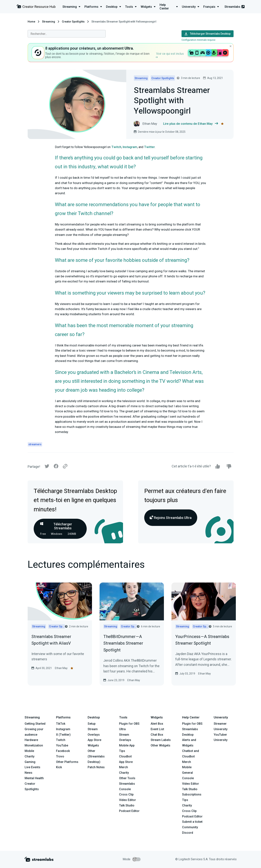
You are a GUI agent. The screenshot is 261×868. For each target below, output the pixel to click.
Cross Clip (126, 794)
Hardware (31, 740)
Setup (92, 724)
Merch (123, 767)
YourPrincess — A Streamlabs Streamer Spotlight (202, 640)
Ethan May (61, 668)
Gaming (30, 762)
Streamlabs (235, 7)
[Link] (65, 466)
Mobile (29, 751)
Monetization (34, 745)
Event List (157, 729)
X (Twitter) (63, 735)
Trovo (60, 756)
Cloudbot (125, 756)
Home (31, 22)
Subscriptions (192, 794)
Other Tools (127, 778)
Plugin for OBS (129, 724)
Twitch (116, 147)
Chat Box (157, 735)
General (187, 773)
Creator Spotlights (73, 22)
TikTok (61, 724)
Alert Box (157, 724)
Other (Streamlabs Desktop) (96, 756)
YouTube (62, 745)
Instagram (130, 147)
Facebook (63, 751)
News (28, 773)
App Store (94, 740)
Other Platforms (67, 762)
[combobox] (67, 34)
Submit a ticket (192, 822)
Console (188, 778)
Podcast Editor (129, 811)
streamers (35, 444)
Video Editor (127, 800)
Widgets (93, 745)
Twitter (149, 147)
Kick (59, 767)
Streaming (49, 22)
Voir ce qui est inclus (170, 55)
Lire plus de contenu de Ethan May (191, 124)
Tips (122, 751)
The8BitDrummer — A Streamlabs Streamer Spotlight (123, 643)
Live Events (32, 767)
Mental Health (34, 778)
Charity (30, 756)
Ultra (122, 729)
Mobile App (127, 745)
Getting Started (35, 724)
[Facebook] (56, 467)
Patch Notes (96, 767)
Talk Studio (127, 805)
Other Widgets (160, 745)
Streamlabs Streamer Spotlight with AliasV (51, 640)
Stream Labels (161, 740)
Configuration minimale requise (198, 40)
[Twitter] (47, 467)
